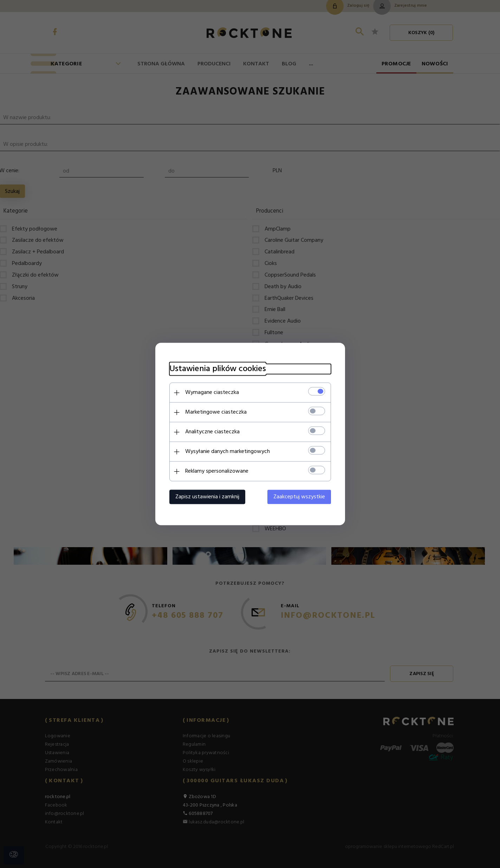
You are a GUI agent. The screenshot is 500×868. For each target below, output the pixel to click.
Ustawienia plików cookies (218, 369)
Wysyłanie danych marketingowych (228, 452)
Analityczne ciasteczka (212, 432)
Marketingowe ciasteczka (216, 412)
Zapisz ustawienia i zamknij (207, 497)
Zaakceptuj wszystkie (299, 497)
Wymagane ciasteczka (212, 393)
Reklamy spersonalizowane (217, 471)
